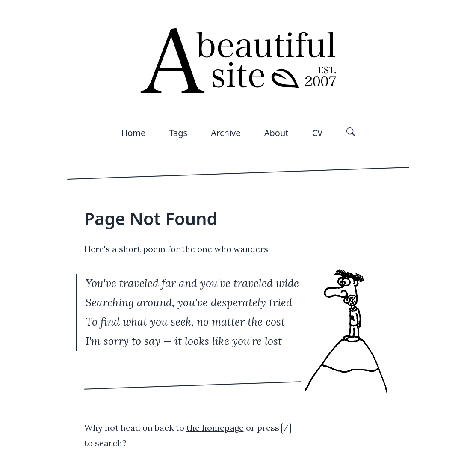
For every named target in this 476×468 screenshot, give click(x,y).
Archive (226, 133)
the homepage (215, 428)
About (276, 133)
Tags (179, 133)
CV (318, 133)
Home (133, 133)
